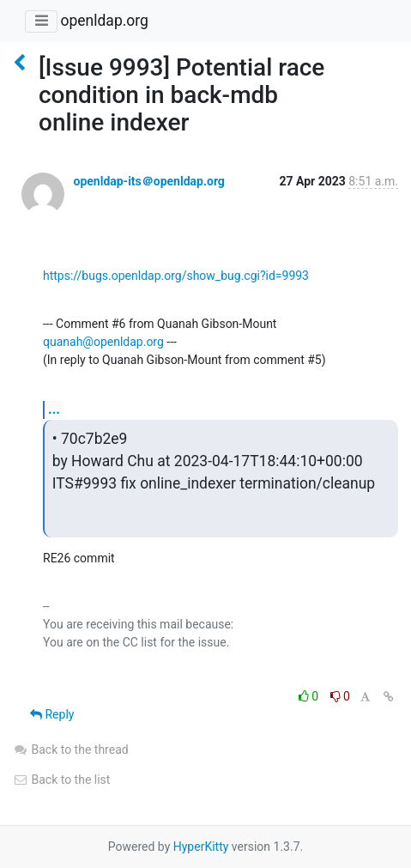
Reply (52, 714)
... (54, 409)
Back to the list (61, 780)
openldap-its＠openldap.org (148, 181)
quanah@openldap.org (103, 342)
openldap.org (104, 21)
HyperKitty (201, 847)
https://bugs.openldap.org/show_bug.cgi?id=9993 (176, 276)
